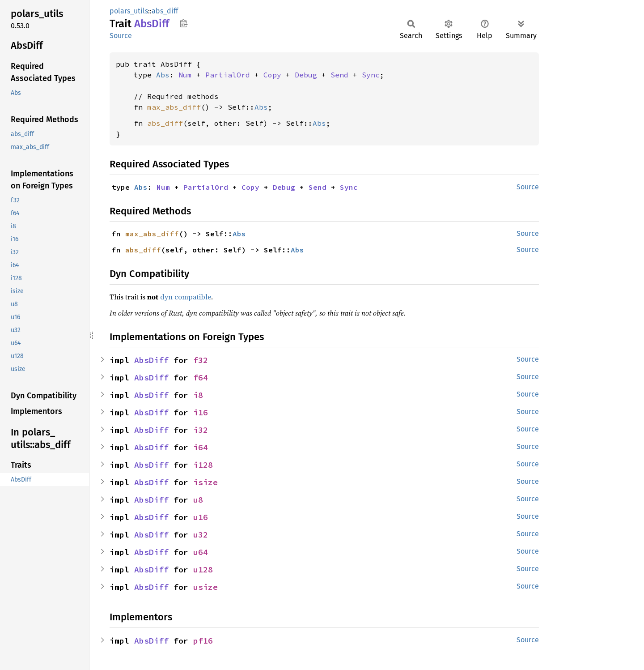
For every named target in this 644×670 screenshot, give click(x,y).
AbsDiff (151, 360)
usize (205, 587)
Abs (163, 75)
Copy (272, 75)
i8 (198, 395)
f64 (201, 378)
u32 (201, 535)
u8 (198, 500)
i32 (201, 430)
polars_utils (129, 11)
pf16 (203, 641)
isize (205, 482)
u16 (201, 517)
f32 (201, 360)
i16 (201, 412)
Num (185, 75)
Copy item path (184, 23)
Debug (306, 75)
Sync (371, 75)
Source (121, 36)
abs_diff (165, 11)
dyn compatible (186, 297)
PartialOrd (228, 75)
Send (339, 75)
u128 (203, 570)
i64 (201, 447)
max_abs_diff (174, 107)
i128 (203, 465)
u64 (201, 552)
